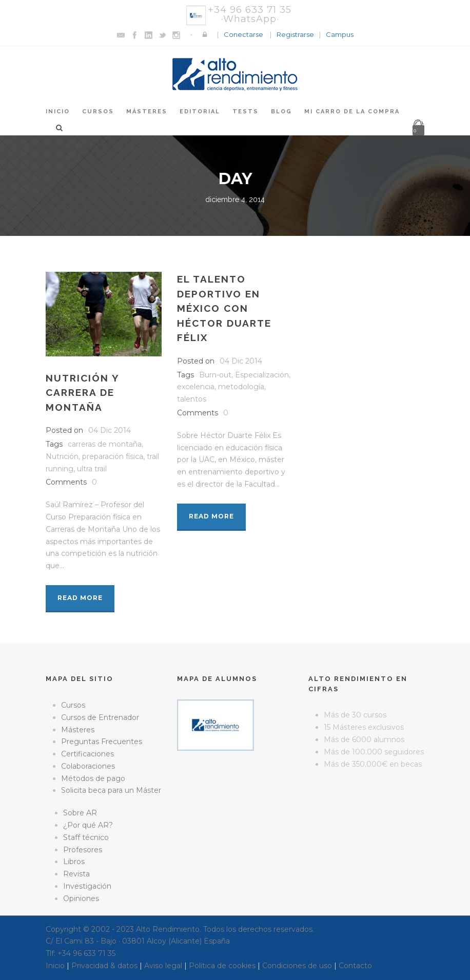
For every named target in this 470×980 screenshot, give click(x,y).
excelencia (196, 387)
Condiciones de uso (297, 966)
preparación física (113, 456)
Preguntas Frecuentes (102, 742)
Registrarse (295, 34)
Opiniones (81, 898)
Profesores (83, 850)
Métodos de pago (93, 778)
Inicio (58, 112)
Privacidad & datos (104, 966)
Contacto (355, 966)
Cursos (98, 112)
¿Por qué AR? (88, 825)
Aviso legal (163, 966)
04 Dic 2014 (110, 430)
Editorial (200, 112)
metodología (241, 387)
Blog (281, 112)
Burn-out (215, 375)
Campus (340, 34)
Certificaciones (87, 754)
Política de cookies (222, 966)
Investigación (87, 886)
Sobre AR (80, 813)
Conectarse (243, 34)
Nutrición (62, 456)
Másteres (147, 112)
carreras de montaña (105, 444)
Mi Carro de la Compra (352, 112)
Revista (76, 874)
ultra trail (92, 469)
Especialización (262, 375)
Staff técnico (86, 837)
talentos (192, 399)
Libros (74, 862)
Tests (246, 112)
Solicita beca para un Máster (111, 790)
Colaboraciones (88, 766)
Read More (80, 598)
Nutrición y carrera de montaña (82, 393)
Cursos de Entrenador (100, 717)
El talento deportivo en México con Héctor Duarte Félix (224, 308)
